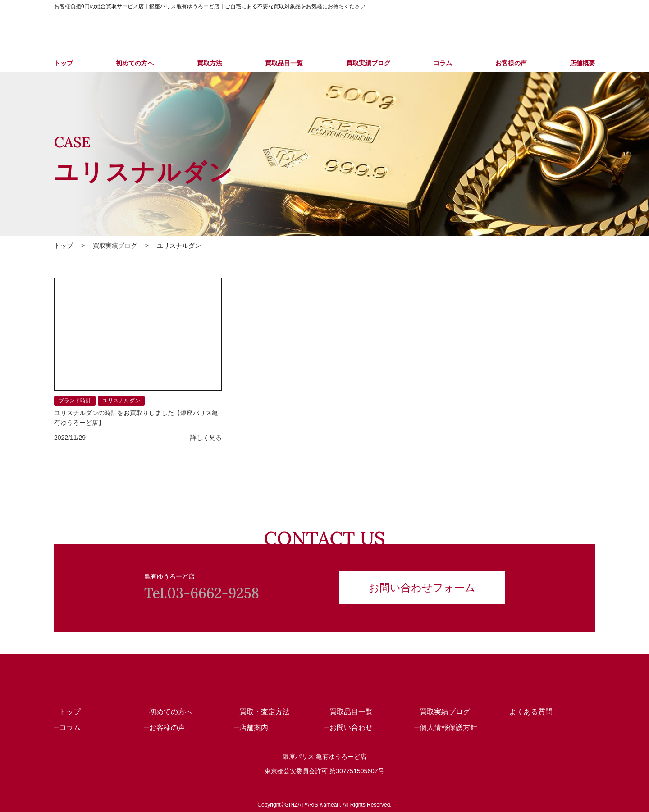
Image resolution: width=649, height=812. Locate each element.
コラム (443, 63)
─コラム (67, 728)
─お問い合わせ (348, 728)
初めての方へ (135, 63)
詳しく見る (206, 438)
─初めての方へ (168, 712)
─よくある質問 (528, 712)
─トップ (67, 712)
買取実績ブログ (368, 63)
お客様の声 (511, 63)
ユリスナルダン (121, 401)
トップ (64, 63)
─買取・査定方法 (262, 712)
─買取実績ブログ (442, 712)
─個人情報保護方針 (446, 728)
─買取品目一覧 (348, 712)
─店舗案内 (251, 728)
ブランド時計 (75, 401)
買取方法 (210, 63)
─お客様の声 (165, 728)
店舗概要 (582, 63)
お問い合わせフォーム (422, 586)
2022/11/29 (70, 438)
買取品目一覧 (284, 63)
